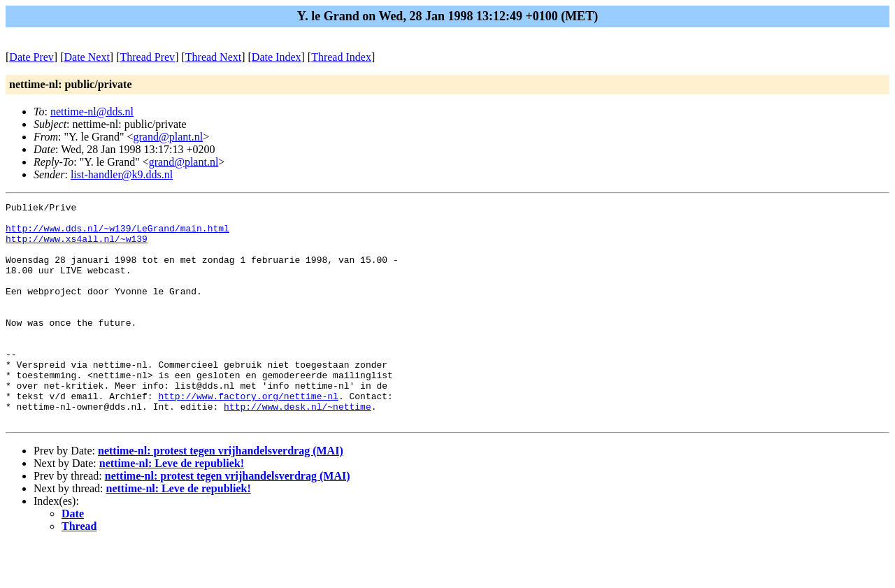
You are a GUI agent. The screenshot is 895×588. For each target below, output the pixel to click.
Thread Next (213, 57)
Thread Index (341, 57)
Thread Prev (147, 57)
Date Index (277, 57)
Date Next (87, 57)
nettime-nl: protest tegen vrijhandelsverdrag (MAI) (221, 495)
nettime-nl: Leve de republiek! (172, 507)
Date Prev (31, 57)
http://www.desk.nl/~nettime (298, 448)
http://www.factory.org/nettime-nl (248, 436)
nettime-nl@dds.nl (92, 112)
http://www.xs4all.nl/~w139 (77, 247)
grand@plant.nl (169, 137)
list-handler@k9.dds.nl (122, 174)
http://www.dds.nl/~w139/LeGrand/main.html (117, 234)
